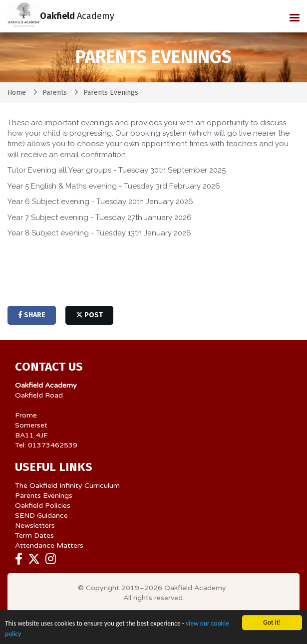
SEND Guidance (41, 516)
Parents (55, 93)
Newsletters (35, 526)
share (32, 315)
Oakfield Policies (43, 506)
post (89, 315)
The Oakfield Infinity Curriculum (67, 486)
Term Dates (34, 536)
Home (17, 93)
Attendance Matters (49, 545)
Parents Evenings (44, 496)
